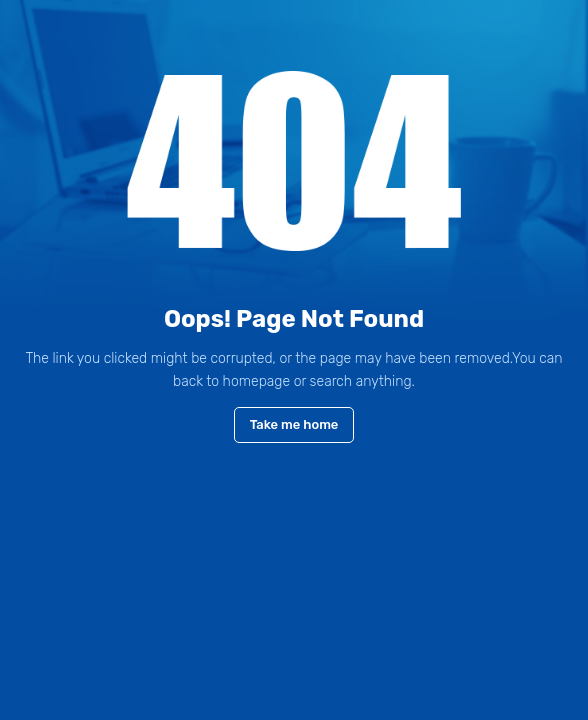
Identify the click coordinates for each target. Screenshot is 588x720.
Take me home (294, 424)
